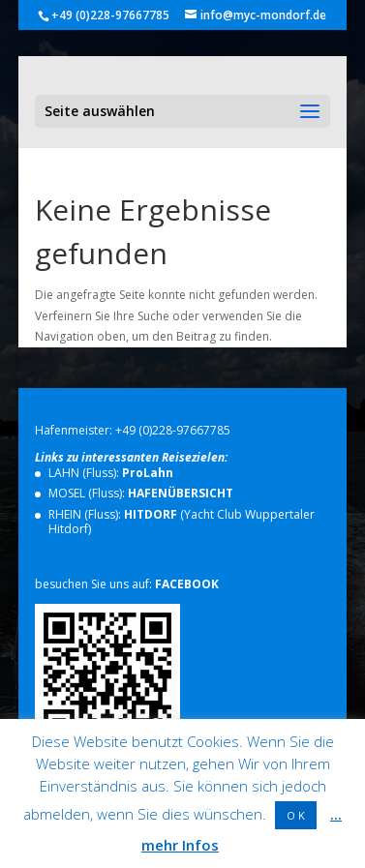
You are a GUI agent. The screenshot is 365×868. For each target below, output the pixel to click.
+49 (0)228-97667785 (173, 430)
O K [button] (296, 815)
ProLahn (148, 473)
